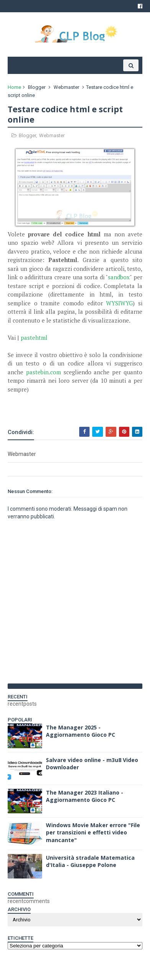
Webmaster (66, 87)
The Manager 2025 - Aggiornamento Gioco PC (81, 731)
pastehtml (34, 338)
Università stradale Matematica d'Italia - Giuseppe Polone (90, 861)
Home (14, 87)
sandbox (119, 277)
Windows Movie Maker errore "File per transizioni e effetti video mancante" (93, 833)
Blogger (37, 87)
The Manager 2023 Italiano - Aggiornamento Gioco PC (85, 796)
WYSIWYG (119, 303)
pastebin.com (43, 372)
